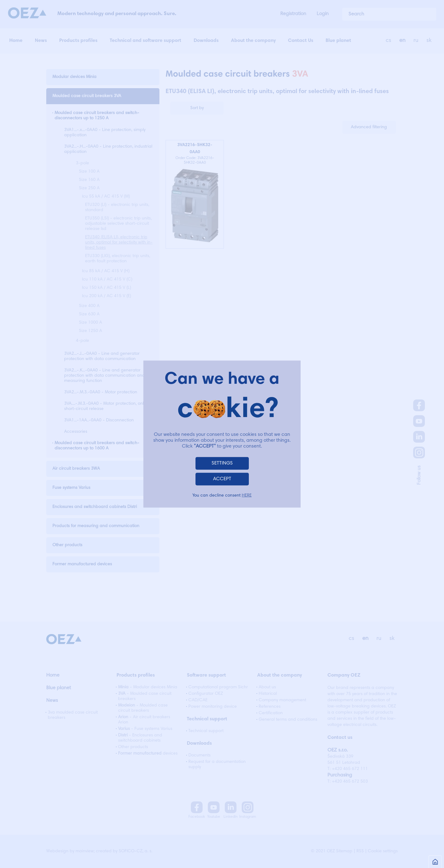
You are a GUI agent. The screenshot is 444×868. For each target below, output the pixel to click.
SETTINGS (222, 463)
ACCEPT (222, 479)
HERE (247, 495)
